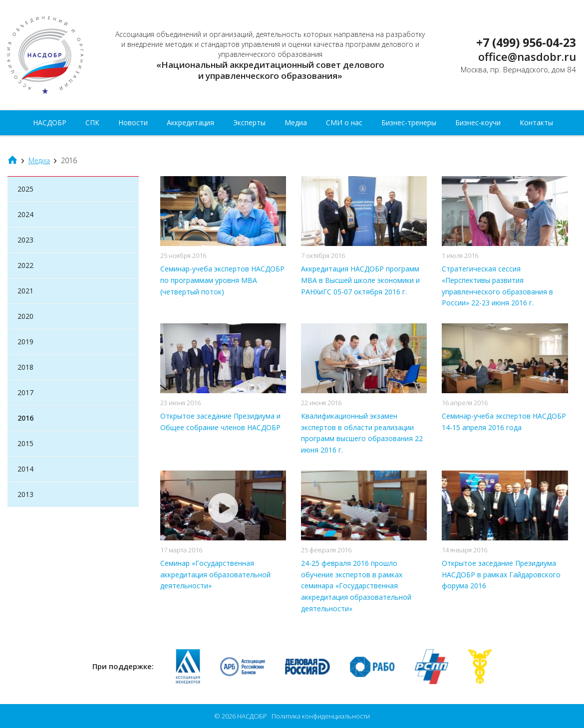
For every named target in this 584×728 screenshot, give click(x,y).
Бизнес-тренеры (409, 122)
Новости (133, 122)
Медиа (296, 122)
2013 (25, 494)
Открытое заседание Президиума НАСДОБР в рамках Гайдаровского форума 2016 (501, 575)
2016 (25, 418)
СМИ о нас (344, 122)
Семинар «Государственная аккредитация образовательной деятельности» (215, 575)
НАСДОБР (54, 55)
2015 (25, 443)
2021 (25, 291)
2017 (25, 392)
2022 (25, 265)
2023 (25, 240)
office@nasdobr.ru (527, 56)
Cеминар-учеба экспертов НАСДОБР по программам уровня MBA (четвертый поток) (222, 280)
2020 (25, 316)
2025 (25, 189)
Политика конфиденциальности (321, 716)
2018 (25, 367)
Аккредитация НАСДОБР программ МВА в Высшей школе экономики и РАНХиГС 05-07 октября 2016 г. (360, 280)
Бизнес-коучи (478, 122)
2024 (25, 214)
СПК (92, 122)
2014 (25, 469)
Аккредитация (190, 122)
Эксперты (249, 122)
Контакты (536, 122)
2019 (25, 342)
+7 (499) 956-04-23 (526, 42)
